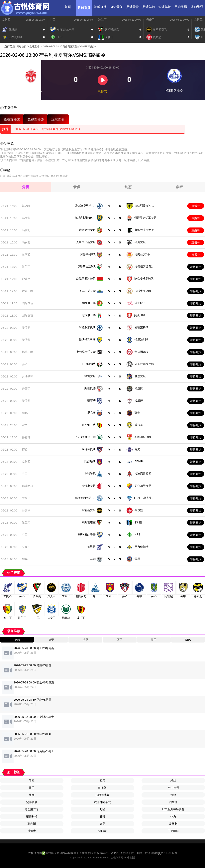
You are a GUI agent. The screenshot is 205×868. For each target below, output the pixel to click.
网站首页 (22, 47)
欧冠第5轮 (32, 809)
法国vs (34, 176)
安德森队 (44, 176)
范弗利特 (32, 816)
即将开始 (196, 267)
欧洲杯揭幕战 (102, 802)
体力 (173, 816)
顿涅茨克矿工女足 (145, 218)
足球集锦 (149, 7)
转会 (3, 176)
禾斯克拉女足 (87, 230)
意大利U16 (89, 315)
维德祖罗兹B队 (144, 266)
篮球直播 (100, 7)
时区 (102, 809)
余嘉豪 (64, 176)
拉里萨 (139, 400)
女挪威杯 (28, 376)
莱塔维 (91, 547)
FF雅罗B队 (89, 364)
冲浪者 (32, 831)
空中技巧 (173, 788)
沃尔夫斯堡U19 (86, 437)
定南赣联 (32, 802)
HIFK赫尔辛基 (87, 534)
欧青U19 (27, 291)
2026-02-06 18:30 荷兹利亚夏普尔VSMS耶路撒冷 (69, 47)
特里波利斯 (142, 340)
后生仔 (173, 802)
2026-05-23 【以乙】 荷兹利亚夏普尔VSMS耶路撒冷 (47, 129)
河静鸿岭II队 (88, 254)
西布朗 (55, 176)
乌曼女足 (140, 242)
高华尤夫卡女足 (144, 230)
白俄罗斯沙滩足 (86, 279)
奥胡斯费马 (89, 510)
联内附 (32, 824)
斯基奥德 (90, 388)
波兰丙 (102, 20)
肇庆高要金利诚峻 (18, 176)
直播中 (196, 206)
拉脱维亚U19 (143, 291)
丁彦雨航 (173, 831)
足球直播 (84, 8)
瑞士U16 (140, 303)
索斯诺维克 (89, 522)
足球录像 (133, 7)
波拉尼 (139, 425)
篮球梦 (102, 831)
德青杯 (26, 437)
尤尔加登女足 (143, 486)
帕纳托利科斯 (87, 340)
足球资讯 (181, 7)
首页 (68, 7)
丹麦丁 (26, 388)
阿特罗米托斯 (87, 327)
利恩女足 (140, 376)
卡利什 (138, 522)
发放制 (173, 824)
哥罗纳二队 (89, 425)
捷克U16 (140, 315)
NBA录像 (116, 7)
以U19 (26, 206)
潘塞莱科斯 (142, 327)
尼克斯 (91, 413)
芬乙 (53, 20)
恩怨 (32, 795)
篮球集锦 (165, 7)
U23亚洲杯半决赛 (173, 809)
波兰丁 (26, 267)
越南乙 (26, 254)
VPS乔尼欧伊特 (144, 364)
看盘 (32, 781)
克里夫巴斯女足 (86, 242)
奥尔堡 (139, 510)
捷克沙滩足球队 (144, 279)
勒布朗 (102, 788)
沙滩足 (26, 279)
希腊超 (26, 328)
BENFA (139, 461)
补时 (102, 816)
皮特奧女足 (89, 486)
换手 (32, 788)
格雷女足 (90, 376)
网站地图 (129, 857)
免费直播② (36, 119)
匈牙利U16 (89, 303)
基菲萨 (91, 400)
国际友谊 (28, 303)
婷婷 (173, 795)
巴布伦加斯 (142, 547)
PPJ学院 (90, 474)
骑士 (137, 413)
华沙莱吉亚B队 (86, 266)
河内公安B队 (142, 254)
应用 (102, 781)
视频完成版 (102, 795)
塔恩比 (139, 388)
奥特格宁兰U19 (86, 352)
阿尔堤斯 (90, 461)
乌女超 (26, 218)
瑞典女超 (28, 486)
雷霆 (137, 559)
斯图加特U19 (143, 437)
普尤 (137, 449)
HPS (137, 534)
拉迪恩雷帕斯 (143, 474)
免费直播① (12, 119)
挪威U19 (27, 352)
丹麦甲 (151, 20)
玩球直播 (58, 119)
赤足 (102, 824)
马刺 (93, 559)
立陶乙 (6, 20)
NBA (25, 413)
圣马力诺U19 (87, 291)
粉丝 (173, 781)
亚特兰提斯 (89, 449)
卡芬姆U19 (141, 352)
